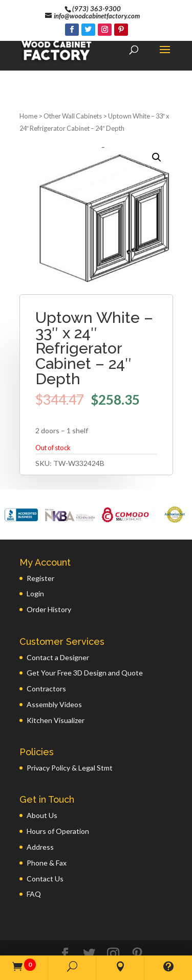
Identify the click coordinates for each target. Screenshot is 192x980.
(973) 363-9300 (97, 9)
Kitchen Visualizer (56, 680)
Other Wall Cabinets (73, 76)
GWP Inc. (148, 943)
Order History (49, 569)
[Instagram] (105, 30)
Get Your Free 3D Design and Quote (85, 633)
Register (40, 538)
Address (40, 807)
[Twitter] (88, 30)
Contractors (46, 649)
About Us (42, 775)
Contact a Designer (58, 617)
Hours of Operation (58, 791)
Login (35, 554)
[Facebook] (72, 30)
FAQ (34, 854)
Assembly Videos (54, 664)
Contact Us (45, 839)
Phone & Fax (47, 823)
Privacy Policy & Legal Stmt (70, 728)
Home (28, 76)
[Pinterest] (121, 30)
